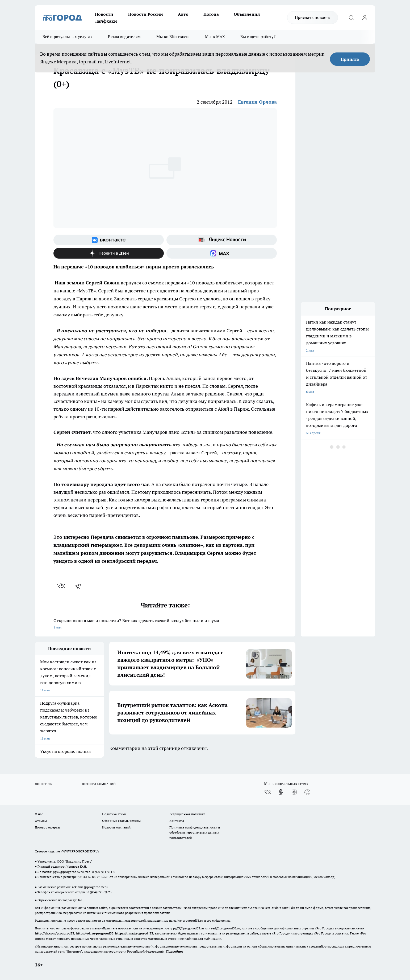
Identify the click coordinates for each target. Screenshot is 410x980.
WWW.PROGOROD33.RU (80, 851)
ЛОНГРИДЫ (44, 784)
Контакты (177, 821)
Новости (104, 14)
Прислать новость (313, 17)
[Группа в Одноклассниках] (281, 792)
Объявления (247, 14)
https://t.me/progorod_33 (134, 933)
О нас (39, 814)
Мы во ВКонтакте (173, 37)
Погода (211, 14)
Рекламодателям (124, 37)
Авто (183, 14)
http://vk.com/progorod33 (55, 933)
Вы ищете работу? (258, 37)
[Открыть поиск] (351, 18)
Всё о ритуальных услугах (68, 37)
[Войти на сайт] (365, 18)
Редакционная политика (187, 814)
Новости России (146, 14)
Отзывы (41, 821)
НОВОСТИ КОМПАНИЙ (98, 784)
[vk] (62, 586)
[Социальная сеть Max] (222, 253)
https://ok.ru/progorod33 (95, 933)
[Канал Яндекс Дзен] (109, 253)
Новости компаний (116, 827)
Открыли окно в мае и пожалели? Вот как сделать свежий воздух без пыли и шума (165, 624)
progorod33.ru (193, 920)
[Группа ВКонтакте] (109, 240)
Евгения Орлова (257, 102)
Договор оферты (47, 827)
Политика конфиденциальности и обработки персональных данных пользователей (195, 832)
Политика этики (114, 814)
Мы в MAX (215, 37)
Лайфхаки (106, 21)
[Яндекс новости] (222, 240)
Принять (350, 59)
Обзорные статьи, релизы (121, 821)
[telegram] (80, 586)
